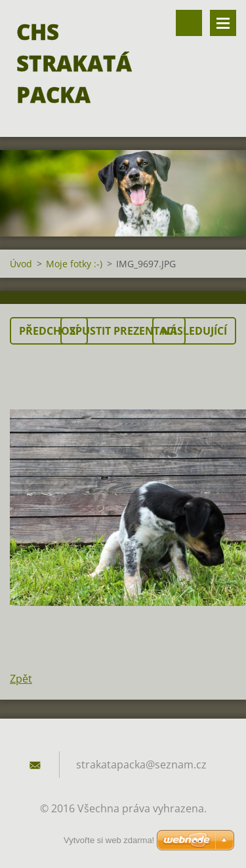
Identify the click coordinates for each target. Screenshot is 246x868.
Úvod (21, 264)
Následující (194, 331)
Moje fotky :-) (74, 264)
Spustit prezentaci (123, 331)
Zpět (21, 679)
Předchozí (49, 331)
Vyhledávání (189, 23)
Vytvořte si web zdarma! (109, 840)
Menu (223, 23)
